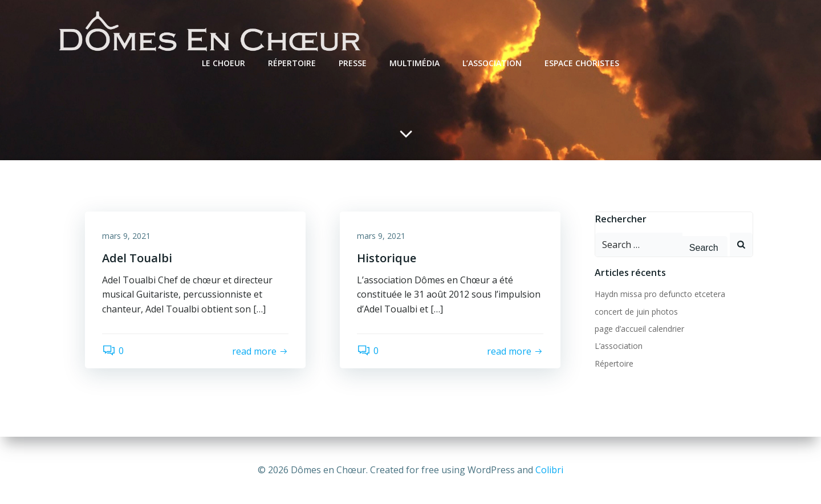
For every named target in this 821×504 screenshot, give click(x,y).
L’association (492, 63)
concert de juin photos (636, 312)
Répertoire (292, 63)
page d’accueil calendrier (639, 329)
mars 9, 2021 (126, 236)
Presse (353, 63)
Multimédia (414, 63)
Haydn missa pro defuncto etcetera (660, 294)
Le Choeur (223, 63)
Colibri (549, 470)
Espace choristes (582, 63)
